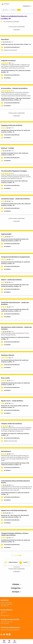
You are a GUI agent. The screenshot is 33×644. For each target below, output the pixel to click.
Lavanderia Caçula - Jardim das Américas (15, 199)
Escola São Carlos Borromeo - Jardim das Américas (15, 303)
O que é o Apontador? (6, 602)
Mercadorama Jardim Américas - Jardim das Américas (16, 328)
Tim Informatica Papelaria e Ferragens (14, 171)
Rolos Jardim (5, 378)
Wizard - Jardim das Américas (11, 280)
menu (4, 642)
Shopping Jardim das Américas (12, 125)
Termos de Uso (5, 606)
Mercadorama (6, 451)
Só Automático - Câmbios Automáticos (14, 88)
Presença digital (5, 615)
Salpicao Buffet (6, 234)
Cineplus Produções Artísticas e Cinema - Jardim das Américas (15, 534)
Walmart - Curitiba (8, 148)
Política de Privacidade (7, 622)
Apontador (5, 10)
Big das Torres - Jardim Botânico (12, 401)
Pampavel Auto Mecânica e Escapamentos (15, 257)
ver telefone (7, 78)
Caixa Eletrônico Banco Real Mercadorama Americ (15, 482)
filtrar (9, 642)
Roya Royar (5, 39)
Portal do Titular (5, 623)
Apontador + (4, 612)
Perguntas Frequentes (6, 604)
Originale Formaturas (8, 61)
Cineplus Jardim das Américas (11, 424)
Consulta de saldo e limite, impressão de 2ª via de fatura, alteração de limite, (15, 334)
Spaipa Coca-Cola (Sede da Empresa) (14, 510)
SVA (2, 614)
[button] (14, 567)
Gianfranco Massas (8, 355)
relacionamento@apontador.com (10, 630)
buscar (15, 642)
